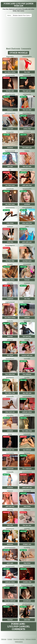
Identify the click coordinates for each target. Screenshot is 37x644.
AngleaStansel (10, 302)
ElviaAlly (27, 340)
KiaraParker (10, 132)
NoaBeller (10, 321)
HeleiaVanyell (10, 585)
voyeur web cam (27, 355)
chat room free (27, 223)
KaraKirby (27, 548)
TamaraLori (27, 321)
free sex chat (27, 110)
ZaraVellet (27, 359)
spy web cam (27, 393)
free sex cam (27, 166)
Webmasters (19, 642)
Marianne (27, 453)
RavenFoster (10, 189)
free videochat (10, 374)
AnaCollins (10, 415)
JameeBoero (10, 378)
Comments (26, 49)
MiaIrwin (27, 529)
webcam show (27, 412)
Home (9, 15)
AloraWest (27, 415)
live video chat (10, 393)
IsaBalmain (27, 434)
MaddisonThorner (27, 170)
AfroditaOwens (27, 604)
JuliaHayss (27, 245)
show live (10, 242)
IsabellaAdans (27, 396)
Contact (10, 639)
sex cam (10, 166)
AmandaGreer (27, 113)
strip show (10, 223)
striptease (10, 299)
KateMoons (27, 302)
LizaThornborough (27, 585)
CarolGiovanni (10, 566)
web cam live (10, 506)
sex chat (27, 299)
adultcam (10, 544)
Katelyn (27, 151)
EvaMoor (27, 283)
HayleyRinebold (10, 151)
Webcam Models (31, 639)
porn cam (10, 129)
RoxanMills (10, 472)
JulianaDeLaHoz (27, 208)
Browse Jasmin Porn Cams (22, 15)
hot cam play (27, 336)
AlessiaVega (27, 491)
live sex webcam (10, 601)
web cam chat (27, 185)
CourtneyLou (10, 453)
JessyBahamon (27, 472)
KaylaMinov (27, 566)
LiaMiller (27, 378)
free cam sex (27, 91)
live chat (27, 72)
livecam (27, 280)
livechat (10, 336)
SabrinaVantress (10, 113)
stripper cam (27, 544)
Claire (27, 227)
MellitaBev (27, 510)
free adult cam (27, 148)
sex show (10, 355)
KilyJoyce (10, 491)
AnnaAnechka (27, 189)
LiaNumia (10, 510)
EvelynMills (10, 396)
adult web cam (27, 488)
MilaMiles (10, 283)
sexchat (27, 318)
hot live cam (10, 91)
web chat (10, 525)
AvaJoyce (10, 227)
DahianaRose (10, 529)
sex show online (10, 72)
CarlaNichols (27, 75)
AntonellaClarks (10, 94)
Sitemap (4, 639)
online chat (27, 129)
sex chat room (10, 185)
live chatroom (27, 469)
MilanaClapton (27, 57)
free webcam (27, 374)
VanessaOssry (10, 208)
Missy (10, 434)
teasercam (10, 469)
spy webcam (27, 450)
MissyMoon (27, 264)
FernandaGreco (10, 245)
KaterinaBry (10, 57)
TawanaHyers (10, 359)
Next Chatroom (13, 49)
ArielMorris (27, 132)
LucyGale (10, 264)
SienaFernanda (10, 75)
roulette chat (27, 582)
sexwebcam (27, 601)
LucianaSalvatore (10, 548)
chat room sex (10, 412)
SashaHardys (10, 604)
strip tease (27, 506)
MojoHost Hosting (19, 639)
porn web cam (27, 242)
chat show (27, 563)
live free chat (10, 261)
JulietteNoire (27, 94)
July (10, 170)
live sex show (10, 280)
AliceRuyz (10, 340)
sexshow (10, 110)
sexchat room (27, 261)
